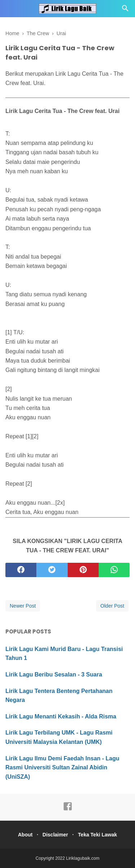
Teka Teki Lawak (98, 835)
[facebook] (21, 570)
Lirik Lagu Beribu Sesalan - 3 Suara (54, 674)
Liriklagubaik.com (83, 858)
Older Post (112, 606)
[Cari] (125, 10)
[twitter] (52, 570)
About (25, 835)
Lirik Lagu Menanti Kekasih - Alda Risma (61, 716)
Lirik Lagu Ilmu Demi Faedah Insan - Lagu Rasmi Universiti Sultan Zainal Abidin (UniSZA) (62, 768)
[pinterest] (83, 570)
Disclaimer (55, 835)
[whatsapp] (114, 570)
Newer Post (23, 606)
